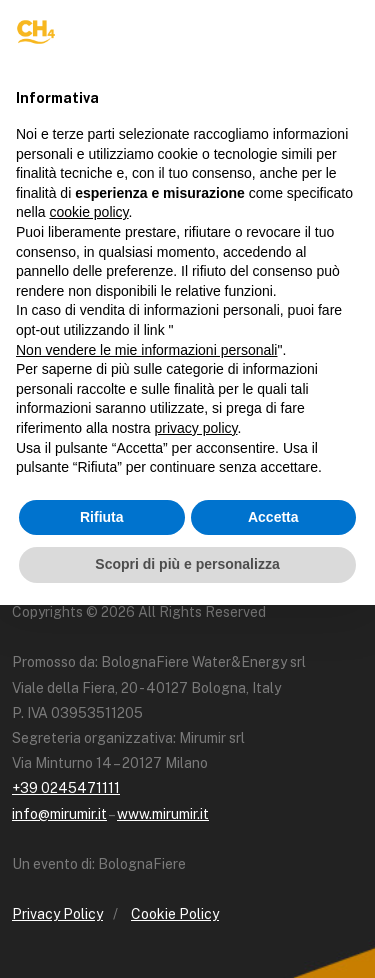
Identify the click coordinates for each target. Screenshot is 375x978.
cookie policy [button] (88, 212)
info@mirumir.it (59, 814)
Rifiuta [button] (102, 517)
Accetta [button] (273, 517)
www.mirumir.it (163, 814)
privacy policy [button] (196, 428)
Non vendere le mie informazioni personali (146, 350)
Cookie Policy (175, 914)
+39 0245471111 (66, 788)
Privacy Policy (57, 914)
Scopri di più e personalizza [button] (187, 564)
